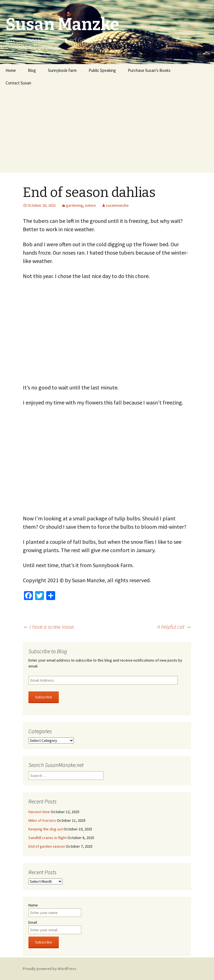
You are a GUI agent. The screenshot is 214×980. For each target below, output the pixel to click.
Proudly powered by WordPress (50, 969)
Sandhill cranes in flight (48, 838)
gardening (75, 205)
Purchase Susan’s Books (149, 70)
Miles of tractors (42, 820)
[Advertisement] (107, 131)
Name (33, 905)
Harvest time (39, 812)
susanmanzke (117, 205)
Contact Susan (18, 83)
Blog (32, 70)
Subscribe (44, 697)
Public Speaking (102, 70)
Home (11, 70)
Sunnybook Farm (62, 70)
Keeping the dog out (46, 829)
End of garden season (47, 846)
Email (33, 922)
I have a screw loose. (49, 627)
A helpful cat (174, 627)
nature (90, 205)
